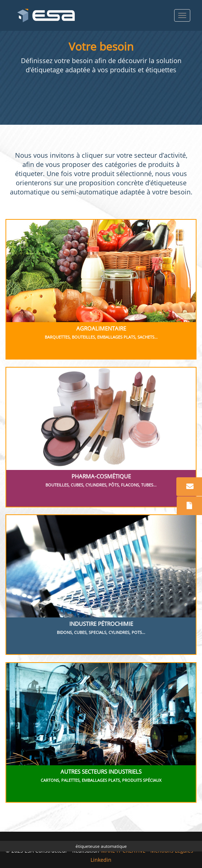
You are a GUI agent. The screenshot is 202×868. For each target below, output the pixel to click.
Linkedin (101, 860)
